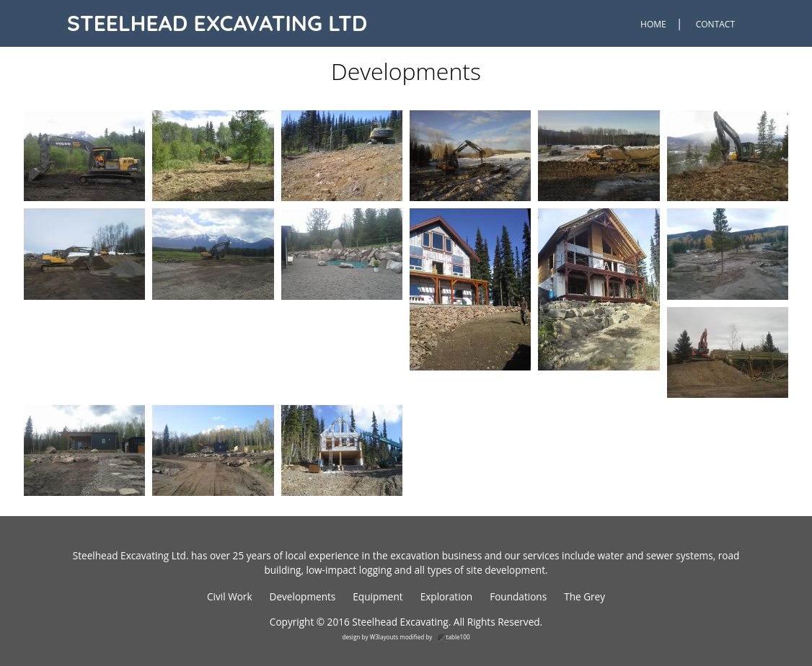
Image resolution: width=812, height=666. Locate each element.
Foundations (518, 596)
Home (653, 24)
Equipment (378, 596)
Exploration (447, 596)
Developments (303, 596)
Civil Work (230, 596)
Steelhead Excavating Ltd (217, 23)
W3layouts (384, 637)
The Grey (584, 596)
